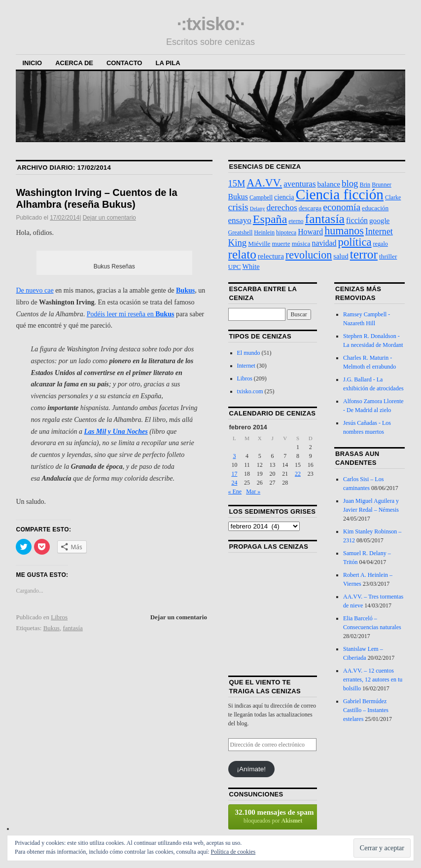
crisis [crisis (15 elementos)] (238, 207)
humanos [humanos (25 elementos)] (344, 231)
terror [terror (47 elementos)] (364, 254)
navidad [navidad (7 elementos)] (324, 243)
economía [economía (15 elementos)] (342, 207)
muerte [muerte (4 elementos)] (281, 244)
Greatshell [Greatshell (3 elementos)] (241, 232)
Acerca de (74, 63)
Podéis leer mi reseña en (131, 314)
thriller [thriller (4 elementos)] (388, 256)
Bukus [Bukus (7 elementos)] (238, 197)
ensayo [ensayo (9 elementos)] (240, 220)
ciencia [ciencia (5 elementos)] (284, 197)
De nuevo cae (35, 290)
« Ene (235, 491)
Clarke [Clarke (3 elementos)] (393, 197)
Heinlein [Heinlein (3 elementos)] (264, 232)
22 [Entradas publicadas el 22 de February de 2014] (298, 474)
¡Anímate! (252, 769)
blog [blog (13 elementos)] (350, 183)
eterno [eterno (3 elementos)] (296, 221)
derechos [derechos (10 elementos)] (281, 207)
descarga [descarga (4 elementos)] (310, 208)
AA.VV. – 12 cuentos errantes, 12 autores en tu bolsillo (373, 679)
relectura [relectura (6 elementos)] (271, 256)
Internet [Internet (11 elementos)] (379, 231)
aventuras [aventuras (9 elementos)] (299, 184)
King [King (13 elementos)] (238, 243)
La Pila (168, 63)
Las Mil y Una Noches (116, 432)
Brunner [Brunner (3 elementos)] (382, 185)
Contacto (124, 63)
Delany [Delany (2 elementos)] (258, 208)
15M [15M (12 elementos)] (237, 184)
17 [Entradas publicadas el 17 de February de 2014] (234, 474)
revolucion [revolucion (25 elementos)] (309, 255)
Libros (59, 617)
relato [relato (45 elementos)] (242, 254)
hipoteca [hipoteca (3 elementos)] (286, 232)
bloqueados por (273, 816)
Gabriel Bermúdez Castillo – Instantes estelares (366, 710)
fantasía (72, 628)
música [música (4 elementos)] (301, 244)
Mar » (253, 491)
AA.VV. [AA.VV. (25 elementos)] (264, 183)
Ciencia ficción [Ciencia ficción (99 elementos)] (340, 194)
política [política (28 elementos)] (355, 242)
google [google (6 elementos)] (379, 220)
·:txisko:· (210, 24)
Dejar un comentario (109, 218)
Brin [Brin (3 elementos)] (365, 185)
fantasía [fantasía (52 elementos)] (325, 219)
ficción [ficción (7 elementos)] (357, 220)
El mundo (249, 353)
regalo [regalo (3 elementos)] (381, 244)
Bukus (185, 290)
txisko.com (250, 391)
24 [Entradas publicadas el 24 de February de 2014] (234, 483)
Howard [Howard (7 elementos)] (310, 232)
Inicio (32, 63)
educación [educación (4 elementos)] (375, 208)
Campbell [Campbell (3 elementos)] (261, 197)
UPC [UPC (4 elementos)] (235, 267)
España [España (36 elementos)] (270, 219)
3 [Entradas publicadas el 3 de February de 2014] (234, 456)
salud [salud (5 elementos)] (341, 256)
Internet (246, 366)
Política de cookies (233, 852)
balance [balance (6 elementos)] (329, 184)
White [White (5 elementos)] (251, 266)
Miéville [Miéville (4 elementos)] (259, 244)
